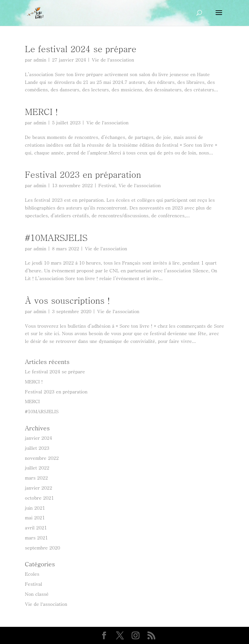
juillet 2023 (37, 448)
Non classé (37, 594)
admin (40, 60)
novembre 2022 (42, 458)
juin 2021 (35, 508)
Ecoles (32, 574)
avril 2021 (36, 527)
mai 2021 (35, 517)
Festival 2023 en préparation (83, 174)
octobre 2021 (39, 498)
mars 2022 (36, 478)
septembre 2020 (43, 548)
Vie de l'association (113, 60)
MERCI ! (41, 111)
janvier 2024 (39, 438)
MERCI (32, 401)
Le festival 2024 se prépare (81, 49)
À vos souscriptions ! (67, 300)
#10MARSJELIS (56, 237)
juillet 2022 (37, 468)
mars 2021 (36, 537)
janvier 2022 (39, 488)
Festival (107, 185)
